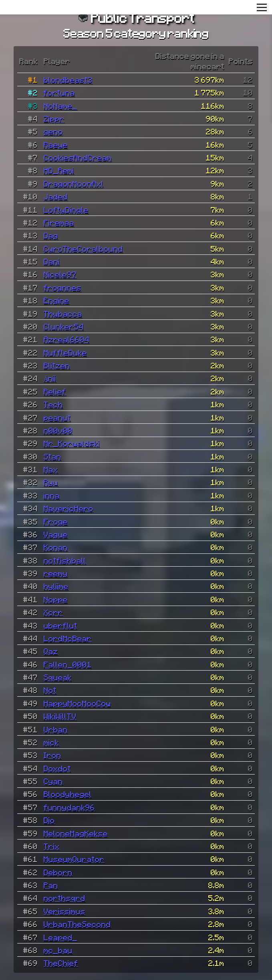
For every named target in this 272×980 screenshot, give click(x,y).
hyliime (56, 586)
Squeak (58, 677)
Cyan (53, 781)
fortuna (59, 92)
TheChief (61, 963)
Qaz (51, 651)
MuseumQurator (74, 859)
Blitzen (57, 365)
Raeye (56, 144)
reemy (56, 573)
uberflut (60, 625)
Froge (56, 521)
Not (50, 690)
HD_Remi (59, 170)
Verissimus (64, 911)
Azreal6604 (66, 339)
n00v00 (58, 430)
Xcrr (53, 612)
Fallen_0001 (68, 664)
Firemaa (59, 222)
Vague (56, 534)
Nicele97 (60, 274)
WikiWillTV (60, 716)
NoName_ (60, 106)
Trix (52, 846)
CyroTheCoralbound (83, 248)
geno (53, 131)
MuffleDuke (65, 352)
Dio (49, 820)
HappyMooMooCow (77, 703)
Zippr (54, 118)
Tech (53, 404)
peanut (57, 417)
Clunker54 (64, 326)
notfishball (65, 560)
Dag (51, 235)
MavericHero (69, 508)
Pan (51, 885)
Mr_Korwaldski (72, 443)
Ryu (51, 482)
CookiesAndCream (78, 157)
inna (52, 495)
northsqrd (64, 898)
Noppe (56, 599)
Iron (52, 755)
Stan (52, 456)
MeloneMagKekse (76, 833)
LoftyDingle (66, 209)
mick (51, 742)
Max (51, 469)
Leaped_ (60, 937)
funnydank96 (69, 807)
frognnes (62, 287)
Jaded (56, 196)
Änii (50, 378)
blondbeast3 (68, 79)
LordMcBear (68, 638)
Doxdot (57, 768)
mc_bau (58, 950)
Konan (56, 547)
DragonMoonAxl (74, 183)
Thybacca (63, 313)
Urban (56, 729)
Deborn (58, 872)
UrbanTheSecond (77, 924)
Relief (55, 391)
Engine (56, 300)
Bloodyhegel (68, 794)
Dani (52, 261)
